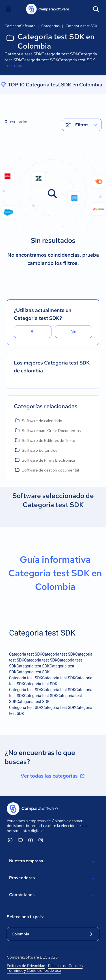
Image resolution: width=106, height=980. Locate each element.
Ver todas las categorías (53, 776)
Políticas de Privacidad (26, 966)
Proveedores (53, 878)
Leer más (13, 66)
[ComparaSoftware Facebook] (31, 840)
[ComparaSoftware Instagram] (41, 840)
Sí (33, 332)
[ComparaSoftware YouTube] (20, 840)
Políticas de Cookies (65, 966)
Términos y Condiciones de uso (34, 970)
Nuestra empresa (53, 861)
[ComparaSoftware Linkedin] (10, 840)
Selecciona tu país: (25, 917)
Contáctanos (53, 895)
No (73, 332)
